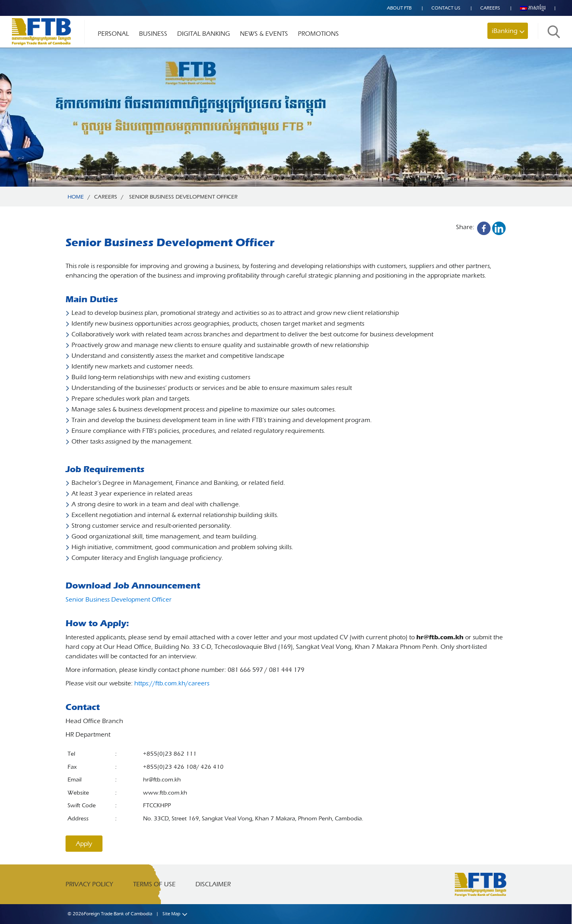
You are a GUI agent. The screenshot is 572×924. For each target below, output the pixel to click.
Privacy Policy (89, 884)
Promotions (318, 34)
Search (554, 32)
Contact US (446, 8)
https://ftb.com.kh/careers (172, 683)
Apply (84, 844)
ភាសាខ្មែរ (533, 8)
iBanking (505, 31)
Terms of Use (154, 884)
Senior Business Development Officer (119, 599)
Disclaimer (213, 884)
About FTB (399, 8)
